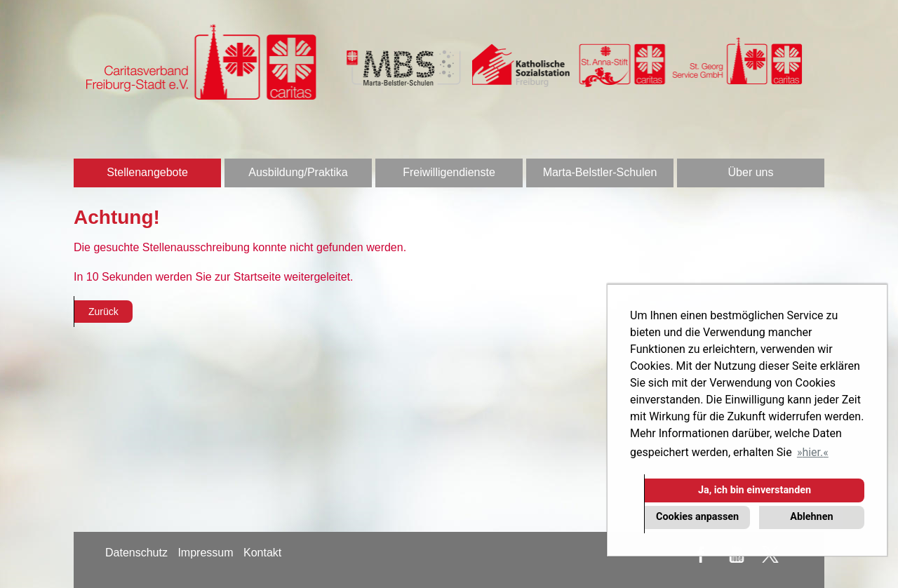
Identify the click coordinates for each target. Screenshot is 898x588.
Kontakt (262, 553)
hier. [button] (812, 452)
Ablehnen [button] (811, 517)
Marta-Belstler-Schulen (600, 172)
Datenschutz (136, 553)
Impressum (205, 553)
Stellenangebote (147, 172)
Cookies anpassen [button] (697, 517)
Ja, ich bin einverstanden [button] (755, 490)
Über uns (751, 172)
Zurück (103, 312)
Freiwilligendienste (449, 172)
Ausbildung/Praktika (298, 172)
